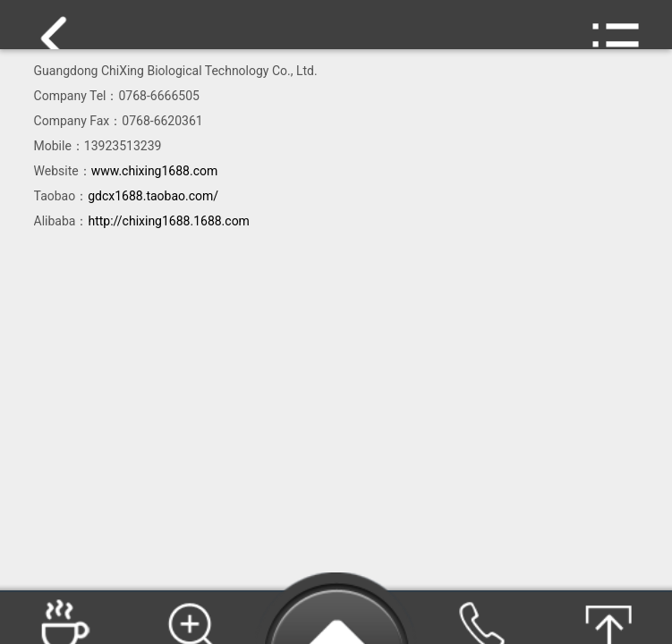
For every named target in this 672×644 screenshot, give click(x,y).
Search (191, 619)
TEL (480, 619)
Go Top (608, 619)
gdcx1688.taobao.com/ (153, 196)
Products (64, 619)
